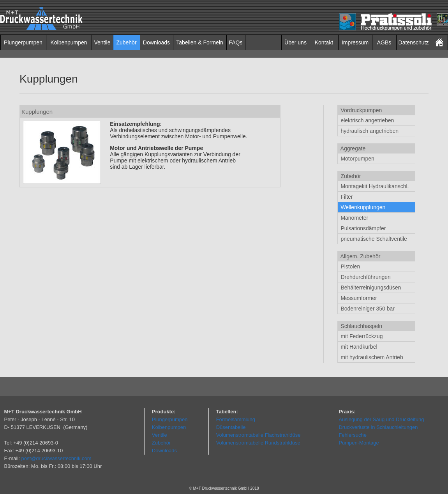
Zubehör (126, 42)
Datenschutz (414, 42)
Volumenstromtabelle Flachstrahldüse (258, 435)
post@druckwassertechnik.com (56, 458)
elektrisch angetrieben (367, 120)
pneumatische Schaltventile (373, 239)
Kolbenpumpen (69, 42)
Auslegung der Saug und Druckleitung (381, 419)
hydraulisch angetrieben (369, 131)
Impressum (355, 42)
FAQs (235, 42)
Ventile (102, 42)
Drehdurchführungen (365, 277)
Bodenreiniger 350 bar (367, 309)
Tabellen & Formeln (200, 42)
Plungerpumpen (23, 42)
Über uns (295, 42)
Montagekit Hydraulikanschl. (374, 186)
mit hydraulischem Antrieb (371, 357)
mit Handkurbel (358, 347)
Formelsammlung (236, 419)
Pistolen (350, 266)
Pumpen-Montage (359, 443)
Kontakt (324, 42)
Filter (346, 197)
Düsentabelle (231, 427)
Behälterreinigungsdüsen (370, 288)
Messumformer (358, 298)
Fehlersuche (353, 435)
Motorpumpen (357, 159)
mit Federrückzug (361, 336)
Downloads (156, 42)
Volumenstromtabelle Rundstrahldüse (258, 443)
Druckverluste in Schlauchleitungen (378, 427)
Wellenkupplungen (362, 207)
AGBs (384, 42)
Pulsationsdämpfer (363, 228)
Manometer (354, 218)
